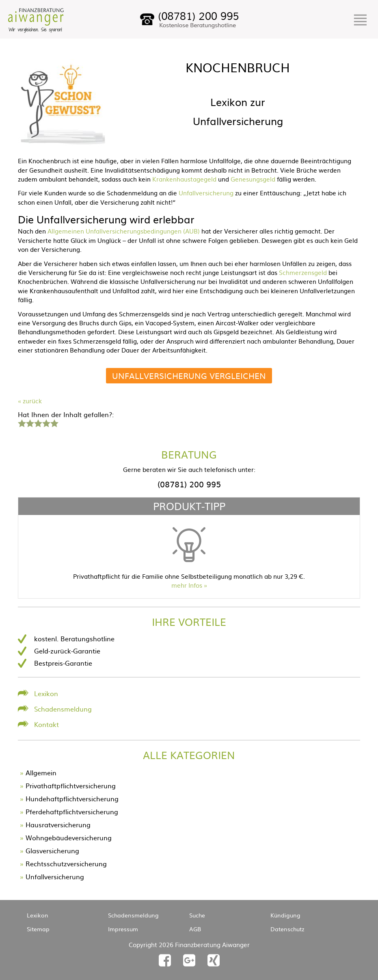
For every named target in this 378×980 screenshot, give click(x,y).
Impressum (123, 929)
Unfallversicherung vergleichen (189, 375)
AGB (195, 929)
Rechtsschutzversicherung (66, 863)
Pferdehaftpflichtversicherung (72, 811)
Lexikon (46, 693)
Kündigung (285, 915)
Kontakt (46, 724)
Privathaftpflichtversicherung (71, 785)
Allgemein (41, 772)
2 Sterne (30, 422)
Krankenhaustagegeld (184, 179)
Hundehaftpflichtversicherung (72, 798)
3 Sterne (38, 422)
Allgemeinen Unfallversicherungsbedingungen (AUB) (124, 231)
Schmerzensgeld (303, 272)
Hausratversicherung (58, 824)
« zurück (30, 401)
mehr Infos (187, 585)
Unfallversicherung (206, 193)
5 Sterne (54, 422)
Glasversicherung (52, 850)
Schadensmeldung (63, 709)
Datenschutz (287, 929)
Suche (197, 915)
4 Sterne (46, 422)
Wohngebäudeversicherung (69, 837)
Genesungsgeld (253, 179)
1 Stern (21, 422)
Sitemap (38, 929)
